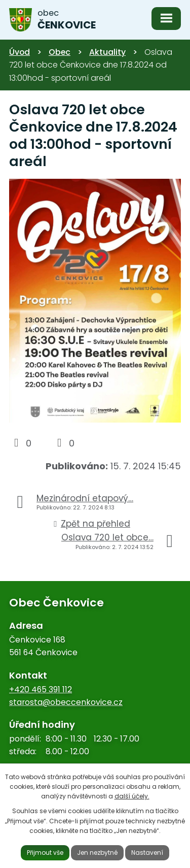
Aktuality (107, 52)
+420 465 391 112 (41, 689)
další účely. (132, 796)
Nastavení (147, 853)
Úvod (20, 52)
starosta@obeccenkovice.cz (66, 702)
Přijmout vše (45, 853)
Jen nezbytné (97, 853)
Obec (60, 52)
